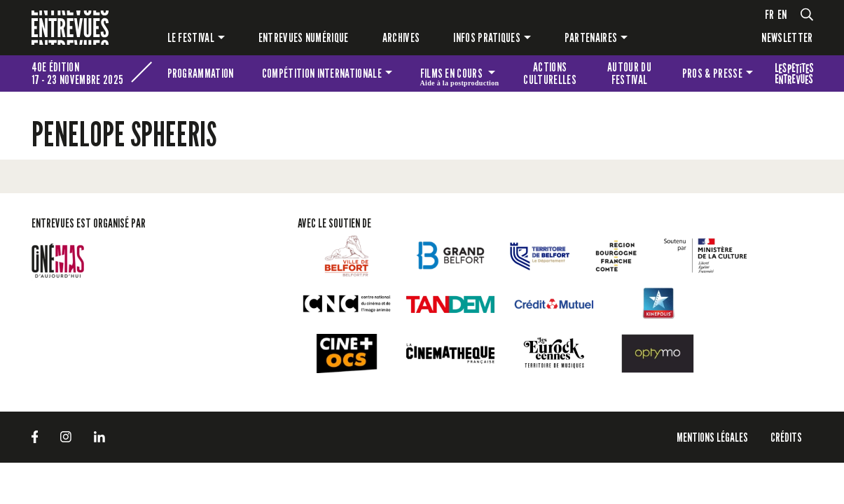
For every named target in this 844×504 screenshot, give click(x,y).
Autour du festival (629, 73)
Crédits (786, 437)
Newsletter (787, 37)
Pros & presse (712, 73)
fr (770, 14)
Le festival (191, 37)
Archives (401, 37)
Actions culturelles (550, 73)
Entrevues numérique (304, 37)
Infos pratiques (487, 37)
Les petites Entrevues (794, 73)
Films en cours (460, 76)
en (782, 14)
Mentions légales (712, 437)
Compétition (322, 73)
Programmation (201, 73)
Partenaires (591, 37)
